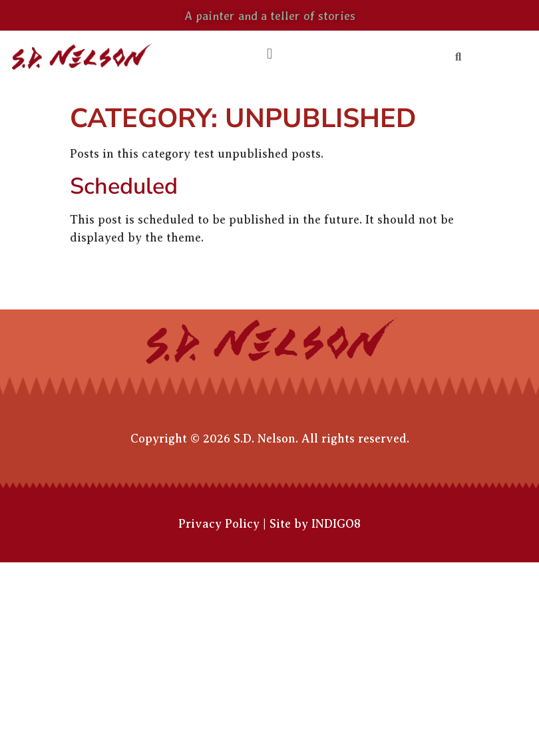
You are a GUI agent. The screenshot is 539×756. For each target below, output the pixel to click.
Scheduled (124, 186)
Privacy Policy (219, 524)
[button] (269, 54)
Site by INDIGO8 (315, 524)
